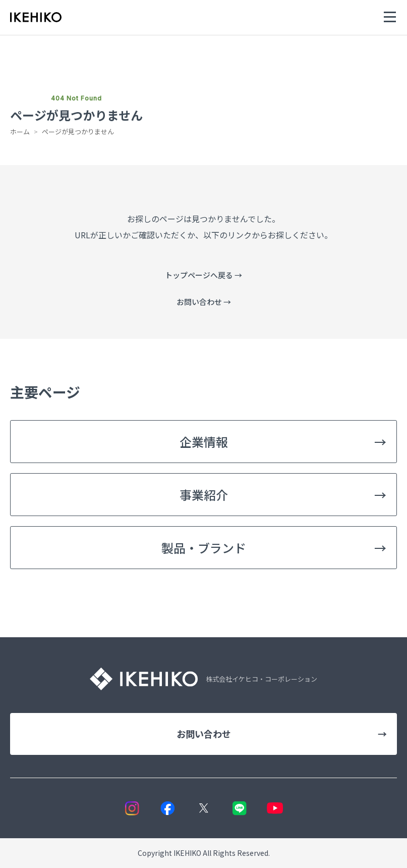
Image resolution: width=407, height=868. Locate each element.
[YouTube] (275, 808)
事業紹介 (283, 495)
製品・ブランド (274, 548)
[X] (203, 808)
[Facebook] (168, 808)
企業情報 (283, 442)
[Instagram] (132, 808)
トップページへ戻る (203, 275)
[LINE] (239, 808)
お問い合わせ (204, 302)
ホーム (20, 132)
